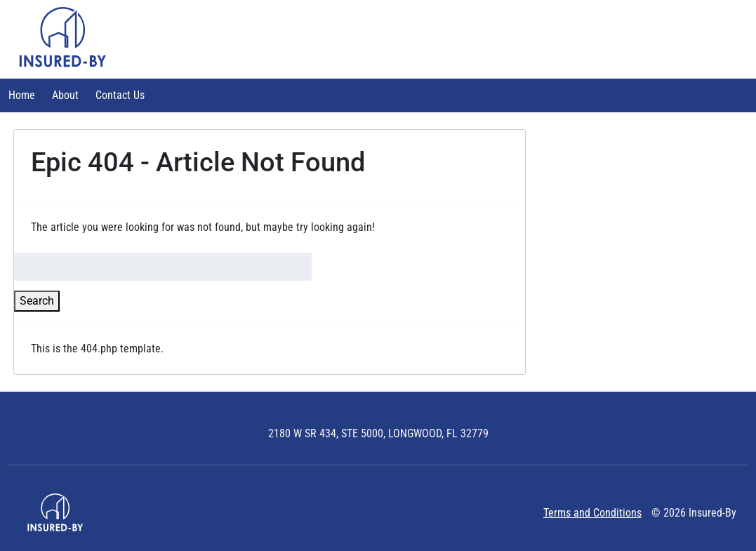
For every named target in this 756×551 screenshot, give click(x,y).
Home (22, 95)
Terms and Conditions (592, 513)
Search (37, 301)
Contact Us (120, 95)
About (65, 95)
